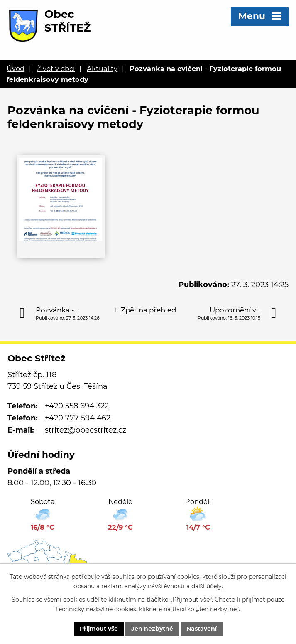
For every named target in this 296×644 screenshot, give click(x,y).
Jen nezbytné (152, 629)
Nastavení (202, 629)
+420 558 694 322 (77, 406)
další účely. (207, 586)
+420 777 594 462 (78, 418)
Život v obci (56, 69)
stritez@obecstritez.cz (86, 430)
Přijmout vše (99, 629)
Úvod (16, 69)
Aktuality (102, 69)
